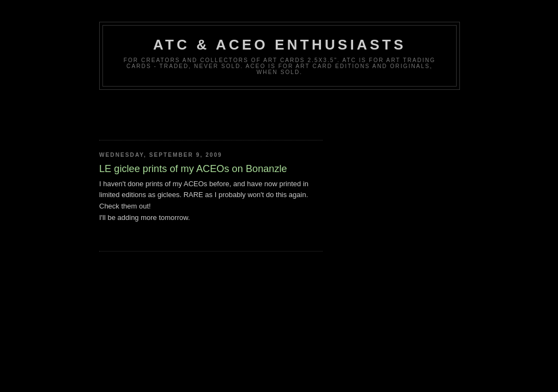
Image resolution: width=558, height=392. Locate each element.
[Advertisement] (227, 112)
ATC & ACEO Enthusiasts (280, 45)
